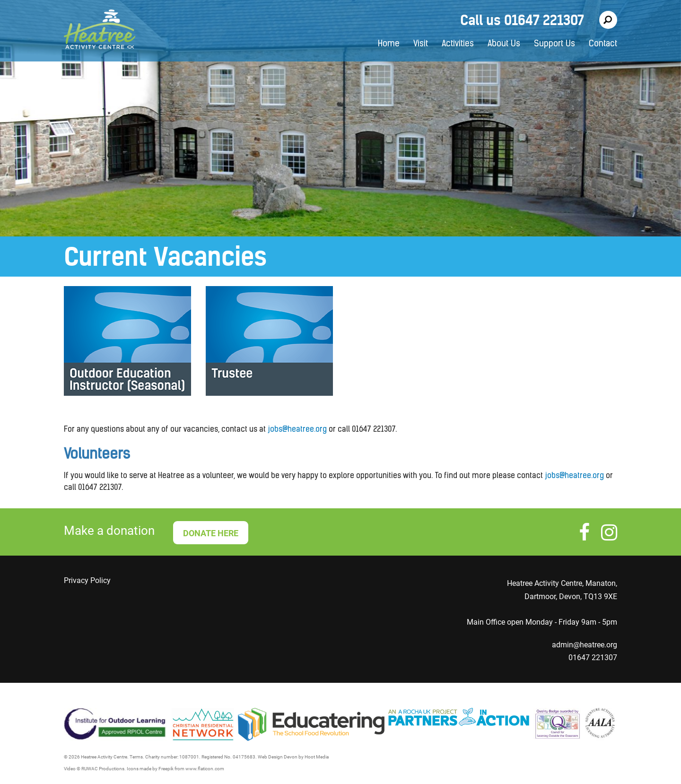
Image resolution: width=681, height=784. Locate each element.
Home (389, 44)
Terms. (137, 757)
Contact (603, 44)
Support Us (554, 44)
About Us (504, 44)
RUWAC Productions (103, 769)
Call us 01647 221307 (522, 20)
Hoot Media (317, 757)
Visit (421, 44)
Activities (458, 44)
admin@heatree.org (585, 645)
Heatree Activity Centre (100, 31)
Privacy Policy (87, 580)
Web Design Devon (278, 757)
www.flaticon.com (205, 769)
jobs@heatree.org (297, 430)
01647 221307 (593, 658)
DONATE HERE (211, 533)
